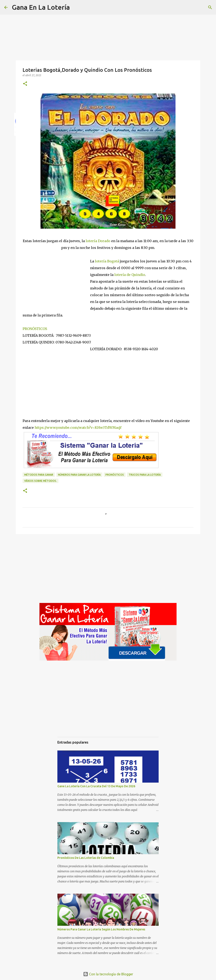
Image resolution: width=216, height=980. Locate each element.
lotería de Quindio (130, 275)
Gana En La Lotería (41, 7)
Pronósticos (115, 475)
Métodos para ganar (39, 475)
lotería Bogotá (107, 261)
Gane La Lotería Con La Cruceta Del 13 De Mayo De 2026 (96, 786)
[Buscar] (76, 7)
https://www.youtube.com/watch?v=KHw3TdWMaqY (78, 428)
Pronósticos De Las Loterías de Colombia (86, 858)
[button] (25, 84)
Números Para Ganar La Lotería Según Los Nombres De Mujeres (101, 929)
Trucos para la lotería (145, 475)
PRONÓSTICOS (35, 329)
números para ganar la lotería (79, 475)
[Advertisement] (56, 280)
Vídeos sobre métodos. (40, 481)
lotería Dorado (98, 241)
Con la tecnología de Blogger (108, 974)
